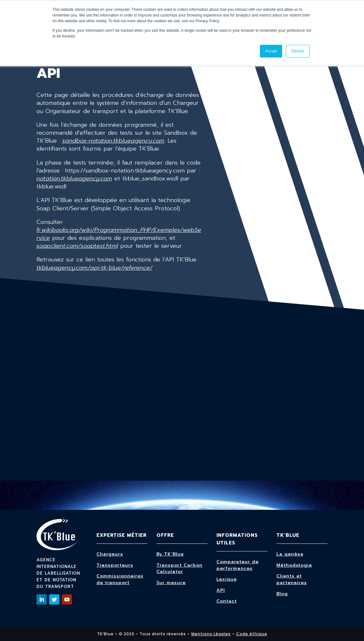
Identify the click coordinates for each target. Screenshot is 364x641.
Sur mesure (171, 583)
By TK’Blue (170, 554)
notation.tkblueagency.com (74, 179)
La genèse (290, 554)
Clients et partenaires (292, 579)
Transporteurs (115, 565)
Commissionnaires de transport (120, 579)
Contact (227, 601)
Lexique (227, 579)
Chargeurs (110, 554)
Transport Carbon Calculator (179, 569)
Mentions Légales (211, 634)
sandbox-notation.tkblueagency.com (113, 141)
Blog (282, 594)
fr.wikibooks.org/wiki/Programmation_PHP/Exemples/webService (119, 234)
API (221, 590)
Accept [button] (271, 51)
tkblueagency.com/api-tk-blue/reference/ (94, 268)
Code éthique (252, 634)
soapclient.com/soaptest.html (77, 246)
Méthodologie (294, 565)
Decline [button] (298, 51)
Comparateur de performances (238, 565)
